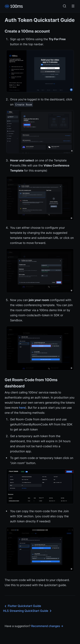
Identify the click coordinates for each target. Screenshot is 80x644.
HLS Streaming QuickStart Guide (28, 611)
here (22, 408)
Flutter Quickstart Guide (22, 606)
